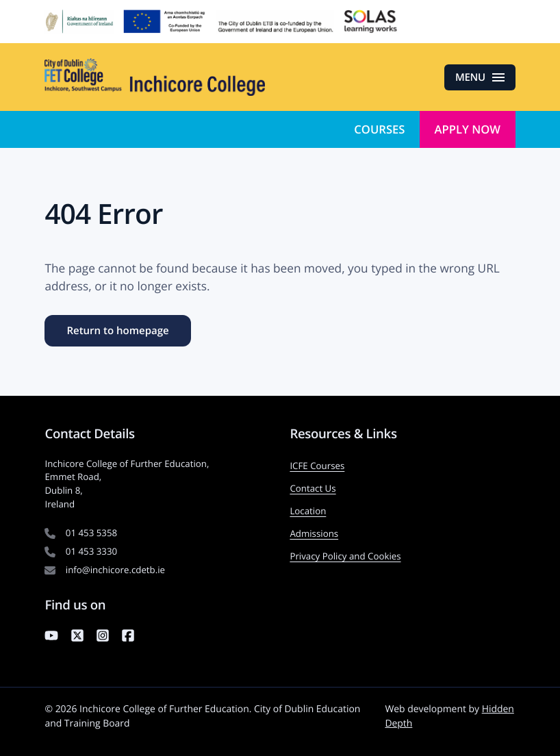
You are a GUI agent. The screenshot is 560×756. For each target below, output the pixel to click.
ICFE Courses (317, 466)
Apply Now (468, 129)
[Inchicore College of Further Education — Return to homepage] (155, 77)
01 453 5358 (91, 533)
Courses (379, 129)
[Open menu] (480, 77)
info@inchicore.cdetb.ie (115, 570)
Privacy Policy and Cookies (345, 556)
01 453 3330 (91, 551)
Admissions (314, 533)
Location (308, 511)
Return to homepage (117, 331)
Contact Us (313, 488)
